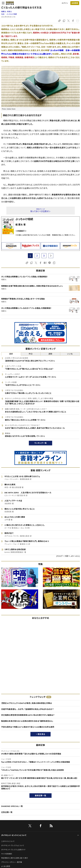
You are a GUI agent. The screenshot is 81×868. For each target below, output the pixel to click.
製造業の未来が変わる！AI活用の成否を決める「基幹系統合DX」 (27, 721)
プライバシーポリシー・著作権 (12, 862)
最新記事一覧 (41, 796)
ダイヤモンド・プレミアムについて (13, 846)
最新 (11, 354)
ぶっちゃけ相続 (12, 14)
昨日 (31, 354)
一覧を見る (40, 734)
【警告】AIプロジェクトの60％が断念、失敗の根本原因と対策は (27, 703)
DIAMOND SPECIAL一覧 (12, 806)
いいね (70, 354)
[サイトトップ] (9, 3)
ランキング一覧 (40, 443)
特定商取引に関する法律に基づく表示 (15, 858)
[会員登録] (75, 3)
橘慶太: (7, 12)
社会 (3, 14)
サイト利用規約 (7, 854)
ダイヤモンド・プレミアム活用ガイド (13, 850)
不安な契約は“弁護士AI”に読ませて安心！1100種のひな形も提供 (28, 727)
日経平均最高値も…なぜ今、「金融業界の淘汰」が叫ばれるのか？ (27, 709)
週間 (50, 354)
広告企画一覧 (7, 812)
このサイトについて (8, 841)
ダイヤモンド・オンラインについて (14, 835)
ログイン (65, 3)
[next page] (51, 256)
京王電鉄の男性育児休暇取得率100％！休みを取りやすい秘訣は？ (28, 715)
